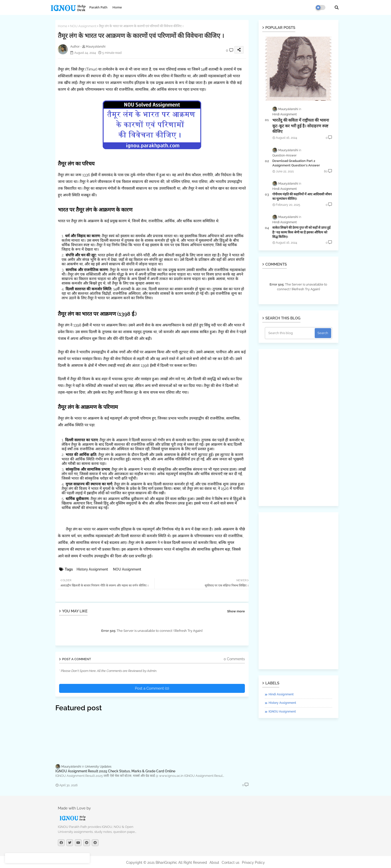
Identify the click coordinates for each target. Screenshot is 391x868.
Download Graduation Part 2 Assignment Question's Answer (296, 163)
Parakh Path (98, 7)
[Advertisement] (298, 428)
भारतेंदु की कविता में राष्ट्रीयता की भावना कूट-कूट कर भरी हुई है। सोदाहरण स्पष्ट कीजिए (301, 126)
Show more (236, 611)
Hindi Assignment (281, 694)
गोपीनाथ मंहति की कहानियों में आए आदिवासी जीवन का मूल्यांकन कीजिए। (302, 196)
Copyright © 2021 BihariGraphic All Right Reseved (167, 863)
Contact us (231, 863)
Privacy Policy (253, 863)
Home (117, 7)
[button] (337, 7)
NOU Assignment (83, 26)
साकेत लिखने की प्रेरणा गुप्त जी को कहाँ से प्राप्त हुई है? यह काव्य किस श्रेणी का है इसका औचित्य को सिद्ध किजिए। (301, 232)
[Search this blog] (290, 333)
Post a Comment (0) (152, 688)
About (214, 863)
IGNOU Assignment (282, 712)
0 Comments (234, 659)
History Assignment (92, 569)
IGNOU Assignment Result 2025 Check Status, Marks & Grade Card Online (115, 771)
